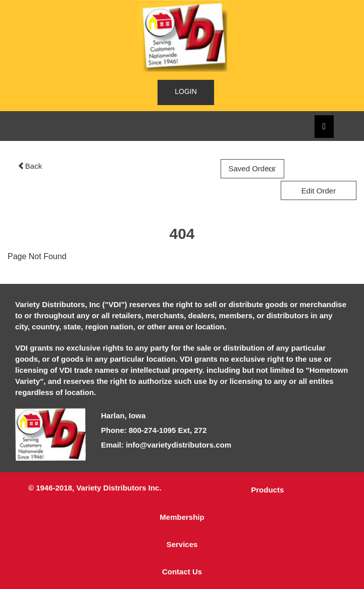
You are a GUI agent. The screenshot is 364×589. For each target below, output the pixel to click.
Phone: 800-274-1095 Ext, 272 (154, 430)
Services (182, 544)
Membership (182, 517)
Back (30, 166)
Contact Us (182, 572)
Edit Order (319, 191)
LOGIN (186, 91)
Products (267, 490)
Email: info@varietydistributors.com (166, 445)
